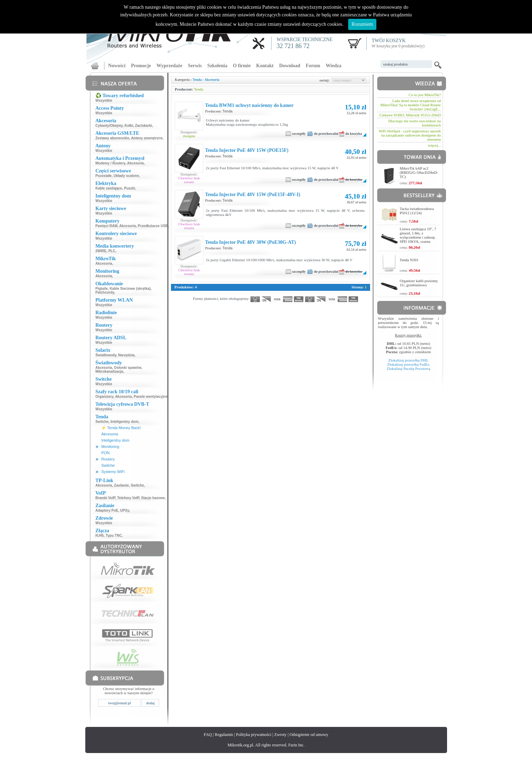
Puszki (130, 188)
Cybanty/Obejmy (109, 126)
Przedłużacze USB (153, 226)
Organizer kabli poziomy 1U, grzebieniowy (419, 283)
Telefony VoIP (128, 498)
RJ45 (100, 536)
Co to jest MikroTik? (425, 95)
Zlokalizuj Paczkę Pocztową (409, 369)
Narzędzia (126, 355)
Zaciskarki (144, 126)
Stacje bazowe (153, 498)
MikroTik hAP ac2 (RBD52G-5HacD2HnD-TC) (419, 172)
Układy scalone (126, 176)
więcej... (434, 145)
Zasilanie (121, 485)
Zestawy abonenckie (112, 138)
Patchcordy (105, 292)
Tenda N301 (409, 260)
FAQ (208, 735)
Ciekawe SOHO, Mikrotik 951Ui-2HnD (410, 115)
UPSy (124, 510)
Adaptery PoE (107, 510)
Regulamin (224, 735)
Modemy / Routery (110, 163)
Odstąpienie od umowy (309, 735)
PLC (112, 251)
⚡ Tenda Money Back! (121, 428)
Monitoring (110, 447)
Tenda (197, 80)
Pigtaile (102, 289)
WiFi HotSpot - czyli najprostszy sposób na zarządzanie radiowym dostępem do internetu (410, 135)
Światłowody (106, 355)
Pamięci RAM (106, 226)
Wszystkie (104, 100)
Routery (108, 459)
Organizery (104, 397)
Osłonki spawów (127, 368)
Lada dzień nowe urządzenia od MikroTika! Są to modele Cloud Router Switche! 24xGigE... (411, 105)
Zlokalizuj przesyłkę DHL (408, 360)
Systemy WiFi (113, 472)
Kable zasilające (109, 188)
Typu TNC (114, 536)
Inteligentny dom (124, 422)
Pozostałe (104, 176)
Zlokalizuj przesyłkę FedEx (408, 364)
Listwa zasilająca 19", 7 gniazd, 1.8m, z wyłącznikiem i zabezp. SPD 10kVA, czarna (418, 235)
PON (105, 453)
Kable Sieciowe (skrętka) (130, 289)
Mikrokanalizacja (109, 371)
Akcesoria (135, 163)
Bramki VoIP (105, 498)
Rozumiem (362, 24)
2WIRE (101, 251)
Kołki (129, 126)
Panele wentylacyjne (151, 397)
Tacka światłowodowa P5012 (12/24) (417, 211)
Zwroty (280, 735)
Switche (102, 422)
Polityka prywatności (254, 735)
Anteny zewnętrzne (147, 138)
